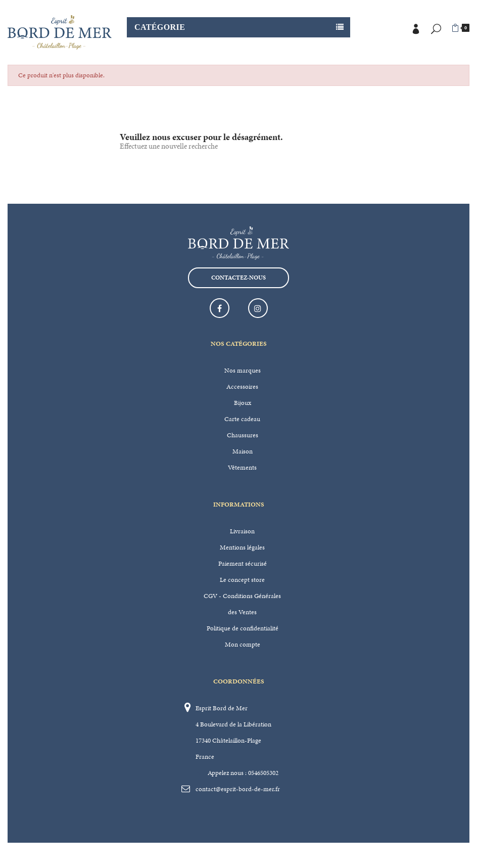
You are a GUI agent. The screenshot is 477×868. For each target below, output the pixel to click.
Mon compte (243, 645)
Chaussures (243, 435)
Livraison (242, 531)
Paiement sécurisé (243, 564)
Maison (243, 451)
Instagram (258, 308)
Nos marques (243, 371)
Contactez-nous (239, 278)
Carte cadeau (242, 419)
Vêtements (242, 468)
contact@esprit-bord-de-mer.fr (238, 789)
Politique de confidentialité (243, 628)
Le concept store (242, 580)
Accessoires (242, 387)
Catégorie (160, 27)
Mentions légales (242, 547)
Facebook (220, 308)
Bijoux (243, 403)
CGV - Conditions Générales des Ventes (242, 604)
